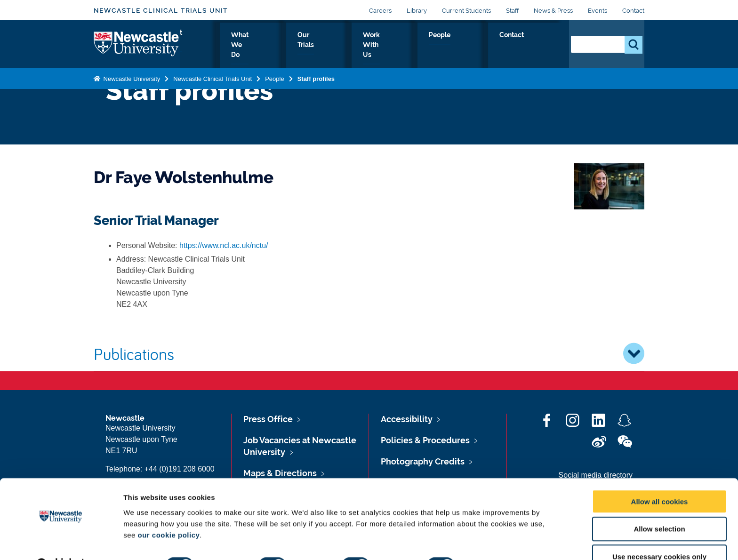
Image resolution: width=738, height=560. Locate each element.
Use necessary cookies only (659, 533)
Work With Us (444, 46)
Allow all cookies (660, 477)
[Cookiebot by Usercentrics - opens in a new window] (61, 542)
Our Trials (387, 46)
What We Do (332, 46)
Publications (369, 353)
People (497, 46)
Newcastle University (131, 77)
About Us (277, 46)
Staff (512, 11)
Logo (137, 44)
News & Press (553, 11)
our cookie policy (168, 511)
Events (598, 11)
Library (417, 11)
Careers (380, 11)
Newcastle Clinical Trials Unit (161, 11)
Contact (633, 11)
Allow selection (659, 505)
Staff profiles (316, 77)
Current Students (466, 11)
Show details (494, 541)
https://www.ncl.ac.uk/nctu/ (224, 245)
